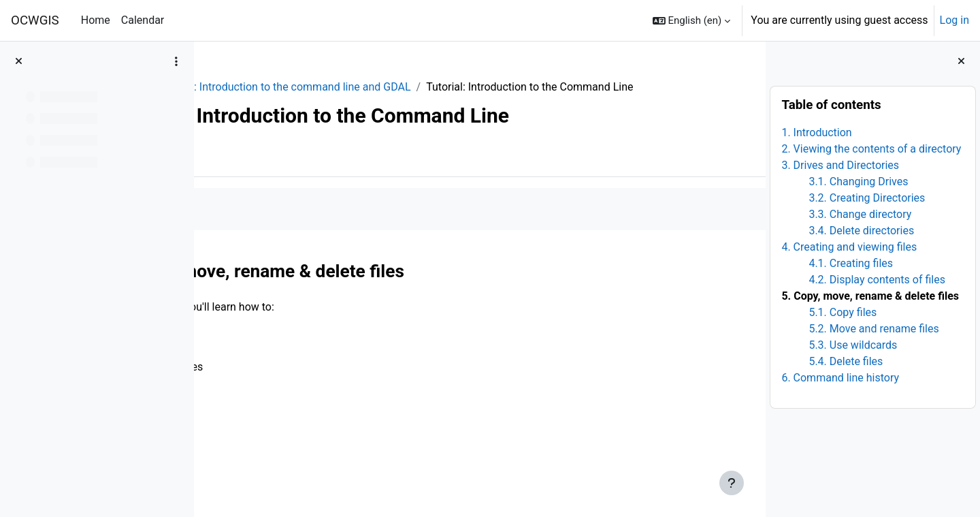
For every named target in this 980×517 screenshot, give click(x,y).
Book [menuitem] (244, 172)
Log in (954, 20)
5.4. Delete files (846, 361)
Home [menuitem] (96, 20)
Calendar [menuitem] (143, 20)
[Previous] (209, 283)
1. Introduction (816, 132)
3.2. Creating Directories (867, 198)
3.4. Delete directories (861, 231)
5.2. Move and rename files (873, 329)
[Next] (750, 283)
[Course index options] (176, 61)
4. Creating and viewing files (849, 247)
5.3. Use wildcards (853, 345)
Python (238, 87)
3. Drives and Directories (840, 165)
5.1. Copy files (843, 312)
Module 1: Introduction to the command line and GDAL (401, 87)
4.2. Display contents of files (877, 280)
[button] (692, 20)
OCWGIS (35, 20)
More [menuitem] (290, 172)
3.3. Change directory (860, 214)
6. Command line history (840, 378)
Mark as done (264, 225)
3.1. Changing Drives (858, 182)
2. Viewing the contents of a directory (871, 149)
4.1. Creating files (851, 263)
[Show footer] (732, 483)
